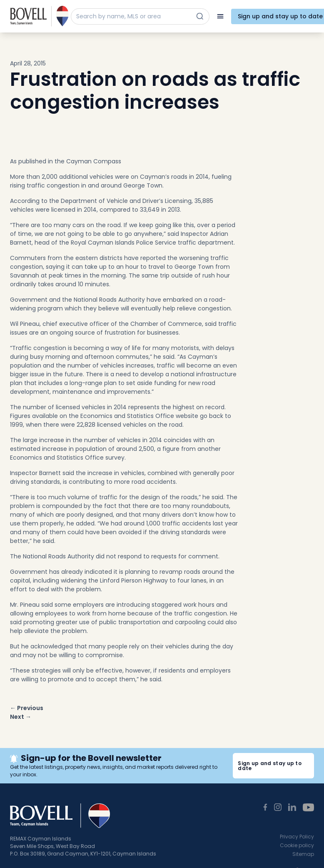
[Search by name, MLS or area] (133, 16)
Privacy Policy (297, 837)
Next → (21, 717)
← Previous (27, 708)
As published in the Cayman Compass (66, 161)
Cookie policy (297, 845)
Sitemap (303, 854)
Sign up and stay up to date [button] (270, 766)
